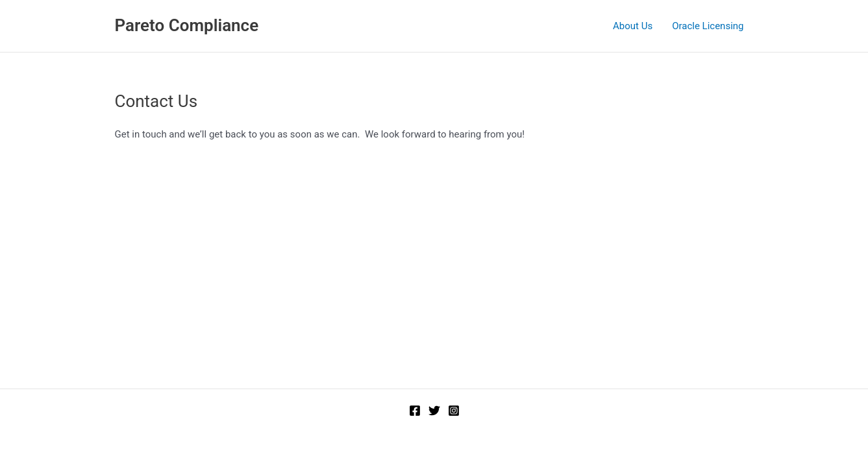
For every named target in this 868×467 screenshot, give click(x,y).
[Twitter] (434, 411)
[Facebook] (415, 411)
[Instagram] (454, 411)
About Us (633, 26)
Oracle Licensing (708, 26)
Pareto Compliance (187, 25)
